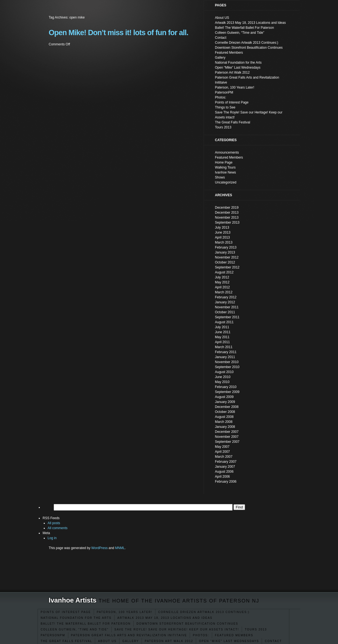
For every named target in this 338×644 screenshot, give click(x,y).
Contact (273, 641)
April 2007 (222, 452)
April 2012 (222, 287)
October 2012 (225, 262)
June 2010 (223, 377)
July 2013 (222, 227)
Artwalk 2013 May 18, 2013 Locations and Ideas (165, 618)
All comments (58, 528)
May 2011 (222, 337)
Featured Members (234, 635)
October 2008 (225, 412)
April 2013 (222, 237)
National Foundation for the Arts (76, 618)
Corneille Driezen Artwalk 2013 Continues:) (204, 612)
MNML (120, 548)
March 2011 (224, 347)
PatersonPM (53, 635)
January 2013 (225, 252)
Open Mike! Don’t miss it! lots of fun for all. (119, 33)
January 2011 (225, 357)
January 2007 (225, 467)
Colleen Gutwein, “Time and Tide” (75, 629)
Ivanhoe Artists (73, 600)
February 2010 (226, 387)
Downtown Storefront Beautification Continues (187, 624)
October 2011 (225, 312)
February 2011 (226, 352)
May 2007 (222, 447)
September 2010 (227, 367)
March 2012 (224, 292)
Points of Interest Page (66, 612)
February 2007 (226, 462)
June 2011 (223, 332)
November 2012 (227, 257)
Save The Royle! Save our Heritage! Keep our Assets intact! (177, 629)
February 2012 (226, 297)
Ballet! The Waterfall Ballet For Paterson (86, 624)
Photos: (201, 635)
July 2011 (222, 327)
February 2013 (226, 247)
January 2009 (225, 402)
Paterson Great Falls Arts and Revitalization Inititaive (129, 635)
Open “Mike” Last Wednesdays (229, 641)
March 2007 (224, 457)
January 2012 (225, 302)
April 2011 (222, 342)
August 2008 (224, 417)
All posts (54, 523)
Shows (220, 177)
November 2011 (227, 307)
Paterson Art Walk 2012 (169, 641)
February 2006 (226, 482)
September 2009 (227, 392)
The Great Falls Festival (66, 641)
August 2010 (224, 372)
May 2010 (222, 382)
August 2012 (224, 272)
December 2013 (227, 213)
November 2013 (227, 218)
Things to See (225, 107)
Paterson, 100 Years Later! (125, 612)
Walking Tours (225, 167)
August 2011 (224, 322)
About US (107, 641)
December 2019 (227, 208)
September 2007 (227, 442)
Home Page (224, 162)
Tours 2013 (256, 629)
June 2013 (223, 232)
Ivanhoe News (225, 172)
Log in (52, 538)
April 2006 (222, 477)
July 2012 (222, 277)
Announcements (227, 152)
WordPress (99, 548)
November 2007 (227, 437)
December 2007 (227, 432)
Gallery (131, 641)
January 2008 (225, 427)
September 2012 (227, 267)
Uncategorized (226, 182)
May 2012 (222, 282)
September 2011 (227, 317)
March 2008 (224, 422)
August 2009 (224, 397)
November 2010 (227, 362)
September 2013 (227, 223)
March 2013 (224, 242)
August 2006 (224, 472)
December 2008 (227, 407)
